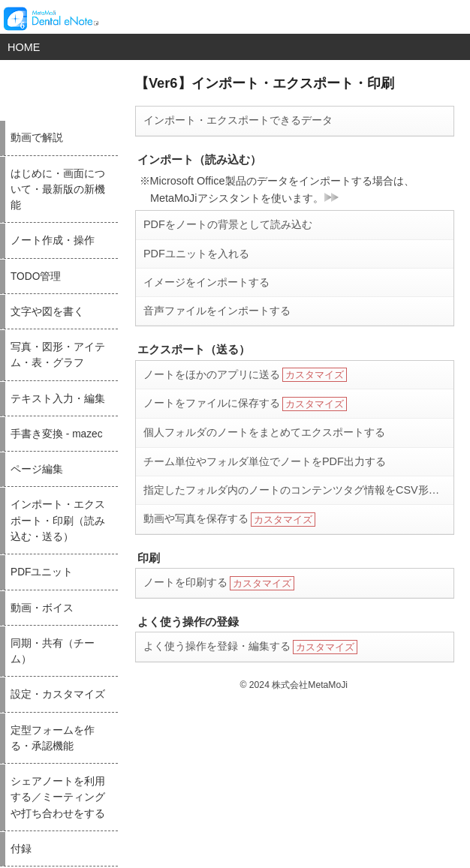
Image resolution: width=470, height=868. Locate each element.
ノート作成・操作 (53, 240)
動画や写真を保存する (229, 520)
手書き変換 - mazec (57, 434)
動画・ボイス (42, 608)
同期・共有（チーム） (53, 651)
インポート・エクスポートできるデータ (238, 120)
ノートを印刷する (219, 583)
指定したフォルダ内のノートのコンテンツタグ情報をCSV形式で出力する (298, 490)
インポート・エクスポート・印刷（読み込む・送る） (58, 521)
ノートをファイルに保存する (245, 404)
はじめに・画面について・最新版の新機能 (58, 190)
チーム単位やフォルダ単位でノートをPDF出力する (265, 461)
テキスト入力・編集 (58, 399)
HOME (24, 47)
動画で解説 (37, 138)
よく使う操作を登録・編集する (250, 647)
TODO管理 (36, 276)
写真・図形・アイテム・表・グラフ (58, 355)
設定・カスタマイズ (58, 694)
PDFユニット (42, 572)
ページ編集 (37, 469)
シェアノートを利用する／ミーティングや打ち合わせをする (58, 797)
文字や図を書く (47, 312)
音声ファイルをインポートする (217, 311)
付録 (21, 849)
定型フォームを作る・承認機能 (53, 738)
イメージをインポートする (206, 282)
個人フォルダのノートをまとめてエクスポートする (264, 432)
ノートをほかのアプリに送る (245, 375)
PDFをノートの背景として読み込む (228, 224)
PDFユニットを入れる (196, 254)
